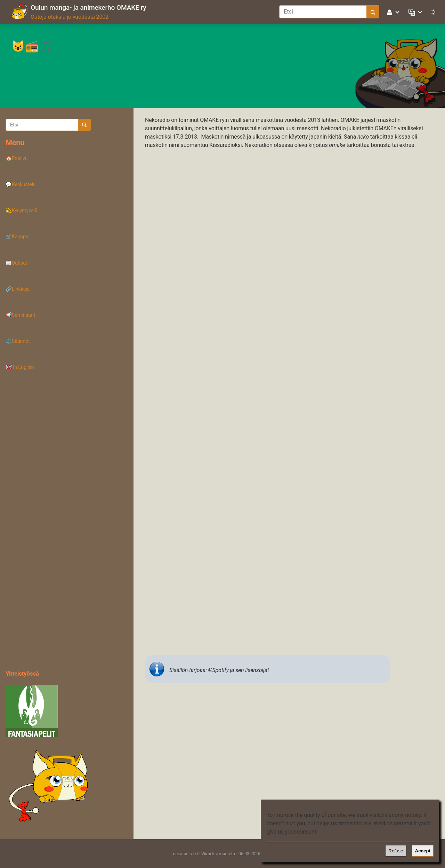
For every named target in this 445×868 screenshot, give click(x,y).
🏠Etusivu (17, 159)
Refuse (396, 851)
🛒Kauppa (17, 237)
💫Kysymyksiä (22, 211)
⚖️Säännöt (18, 341)
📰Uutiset (16, 263)
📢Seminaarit (20, 315)
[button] (394, 12)
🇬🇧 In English (20, 367)
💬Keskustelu (21, 185)
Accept (423, 851)
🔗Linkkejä (18, 289)
